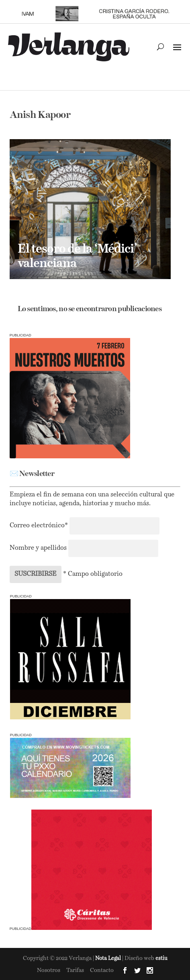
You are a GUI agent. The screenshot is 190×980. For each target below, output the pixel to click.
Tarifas (75, 970)
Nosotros (49, 970)
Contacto (102, 970)
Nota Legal (109, 959)
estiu (161, 959)
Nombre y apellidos (38, 548)
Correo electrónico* (40, 526)
